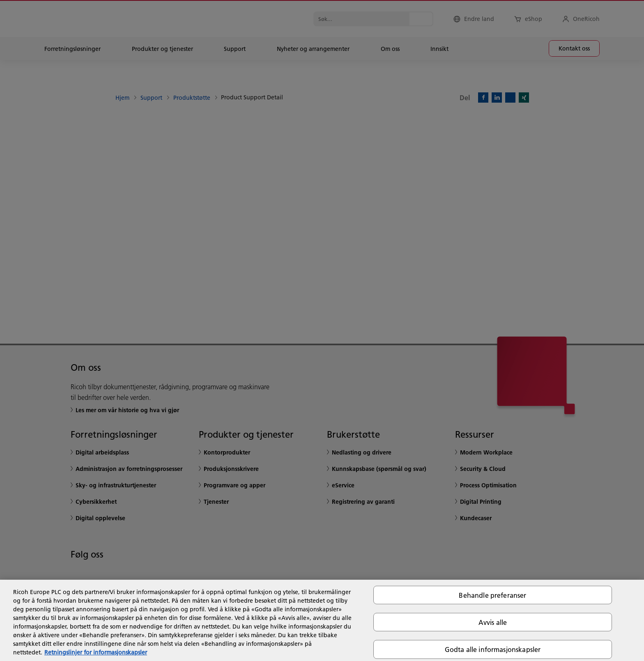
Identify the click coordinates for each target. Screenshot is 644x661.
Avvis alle (493, 622)
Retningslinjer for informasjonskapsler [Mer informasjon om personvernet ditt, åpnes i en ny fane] (96, 652)
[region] (322, 620)
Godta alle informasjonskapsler (493, 649)
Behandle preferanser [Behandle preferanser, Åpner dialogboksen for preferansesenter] (492, 595)
